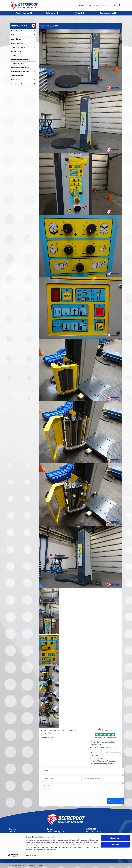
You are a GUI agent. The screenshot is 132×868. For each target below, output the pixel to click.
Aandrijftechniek (23, 76)
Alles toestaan (115, 847)
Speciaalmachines (108, 13)
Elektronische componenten (23, 72)
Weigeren (115, 853)
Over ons (83, 5)
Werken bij (94, 5)
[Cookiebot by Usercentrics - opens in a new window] (13, 864)
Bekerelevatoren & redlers (23, 59)
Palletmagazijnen (23, 43)
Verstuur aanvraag (116, 801)
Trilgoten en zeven (23, 64)
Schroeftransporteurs (23, 47)
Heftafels (80, 13)
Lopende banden (15, 840)
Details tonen (31, 864)
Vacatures (13, 832)
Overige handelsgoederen (23, 84)
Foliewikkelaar (23, 35)
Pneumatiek (23, 80)
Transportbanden (24, 13)
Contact (104, 5)
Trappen (23, 55)
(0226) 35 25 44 (54, 837)
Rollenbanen (52, 13)
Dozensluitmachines (23, 31)
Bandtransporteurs (16, 834)
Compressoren (23, 51)
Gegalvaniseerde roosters (23, 68)
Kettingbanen (23, 39)
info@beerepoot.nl (55, 840)
